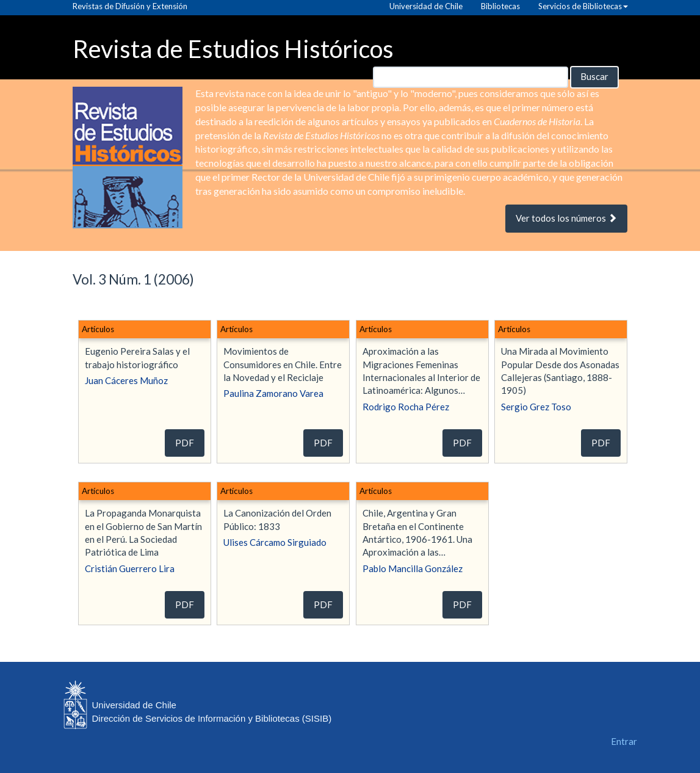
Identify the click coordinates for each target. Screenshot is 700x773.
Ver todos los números (566, 218)
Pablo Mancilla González (413, 568)
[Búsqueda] (471, 77)
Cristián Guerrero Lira (130, 568)
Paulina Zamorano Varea (273, 393)
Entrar (624, 741)
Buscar (594, 76)
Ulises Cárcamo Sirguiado (275, 542)
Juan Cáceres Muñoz (126, 380)
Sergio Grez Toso (536, 407)
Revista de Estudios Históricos (233, 48)
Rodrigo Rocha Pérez (406, 407)
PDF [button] (185, 443)
